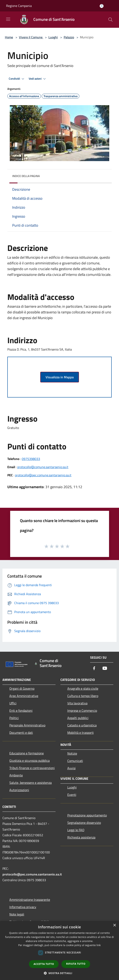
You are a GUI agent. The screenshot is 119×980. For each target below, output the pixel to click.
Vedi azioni (38, 79)
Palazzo (69, 37)
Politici (14, 718)
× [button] (114, 925)
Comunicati (75, 761)
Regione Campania (19, 6)
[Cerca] (110, 20)
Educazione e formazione (27, 753)
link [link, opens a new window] (99, 945)
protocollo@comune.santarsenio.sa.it (43, 467)
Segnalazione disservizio (84, 823)
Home (9, 37)
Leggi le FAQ (76, 830)
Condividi (17, 79)
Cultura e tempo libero (83, 696)
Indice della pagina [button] (26, 176)
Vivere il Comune (31, 37)
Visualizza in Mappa (60, 377)
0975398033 (31, 459)
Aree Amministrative (24, 696)
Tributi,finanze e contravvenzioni (32, 768)
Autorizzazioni (19, 790)
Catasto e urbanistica (82, 725)
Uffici (13, 703)
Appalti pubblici (78, 718)
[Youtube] (105, 669)
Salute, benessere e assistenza (31, 783)
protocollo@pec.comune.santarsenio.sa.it (43, 475)
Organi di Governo (22, 688)
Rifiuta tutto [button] (76, 964)
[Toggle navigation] (8, 19)
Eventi (72, 795)
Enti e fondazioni (21, 710)
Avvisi (72, 768)
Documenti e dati (21, 733)
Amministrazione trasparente (30, 900)
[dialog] (59, 950)
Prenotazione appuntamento (87, 815)
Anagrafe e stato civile (83, 688)
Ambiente (16, 775)
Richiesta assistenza (81, 837)
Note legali (17, 914)
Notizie (72, 753)
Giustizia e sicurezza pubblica (29, 761)
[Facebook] (94, 669)
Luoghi (53, 37)
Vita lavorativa (77, 703)
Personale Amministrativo (27, 725)
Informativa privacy (23, 907)
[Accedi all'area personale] (102, 6)
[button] (60, 973)
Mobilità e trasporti (81, 733)
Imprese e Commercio (82, 710)
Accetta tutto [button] (44, 964)
